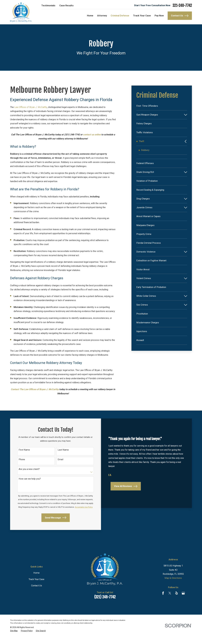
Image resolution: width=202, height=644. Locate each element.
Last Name (59, 450)
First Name (24, 450)
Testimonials (48, 6)
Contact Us (180, 16)
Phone (21, 461)
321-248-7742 (182, 6)
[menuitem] (162, 106)
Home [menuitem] (90, 16)
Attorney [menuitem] (102, 16)
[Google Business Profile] (183, 601)
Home (36, 580)
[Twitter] (170, 601)
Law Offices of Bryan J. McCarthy (31, 107)
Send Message (52, 525)
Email (57, 461)
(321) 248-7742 (105, 605)
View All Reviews (125, 497)
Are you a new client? (29, 471)
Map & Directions (173, 586)
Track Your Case (36, 587)
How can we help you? (29, 481)
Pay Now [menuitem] (159, 16)
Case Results (66, 6)
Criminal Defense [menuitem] (120, 16)
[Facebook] (163, 601)
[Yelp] (177, 601)
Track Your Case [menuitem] (142, 16)
